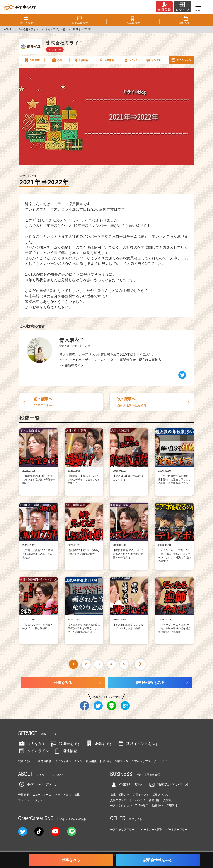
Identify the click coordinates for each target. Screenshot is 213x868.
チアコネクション (121, 806)
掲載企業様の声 (120, 795)
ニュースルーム (42, 795)
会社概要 (24, 795)
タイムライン (181, 60)
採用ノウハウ (160, 795)
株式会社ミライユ (28, 29)
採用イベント (141, 795)
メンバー (131, 60)
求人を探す (32, 744)
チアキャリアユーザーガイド (149, 761)
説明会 (81, 60)
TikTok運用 (142, 806)
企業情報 (106, 60)
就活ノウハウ (26, 761)
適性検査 (65, 751)
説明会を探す (65, 744)
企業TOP (32, 60)
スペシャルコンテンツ (69, 761)
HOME (7, 29)
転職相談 (105, 761)
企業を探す (99, 744)
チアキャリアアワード (124, 830)
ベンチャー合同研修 (148, 800)
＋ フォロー (55, 50)
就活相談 (91, 761)
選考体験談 (45, 761)
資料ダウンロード (121, 800)
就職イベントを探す (138, 744)
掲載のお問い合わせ (169, 784)
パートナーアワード (178, 830)
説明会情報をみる (150, 683)
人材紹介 (169, 800)
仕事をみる (63, 683)
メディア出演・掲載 (67, 795)
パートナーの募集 (152, 830)
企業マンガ (121, 761)
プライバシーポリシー (32, 800)
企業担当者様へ (127, 784)
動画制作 (157, 806)
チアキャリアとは (37, 784)
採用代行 (172, 806)
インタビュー (156, 60)
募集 (57, 60)
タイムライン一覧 (56, 29)
